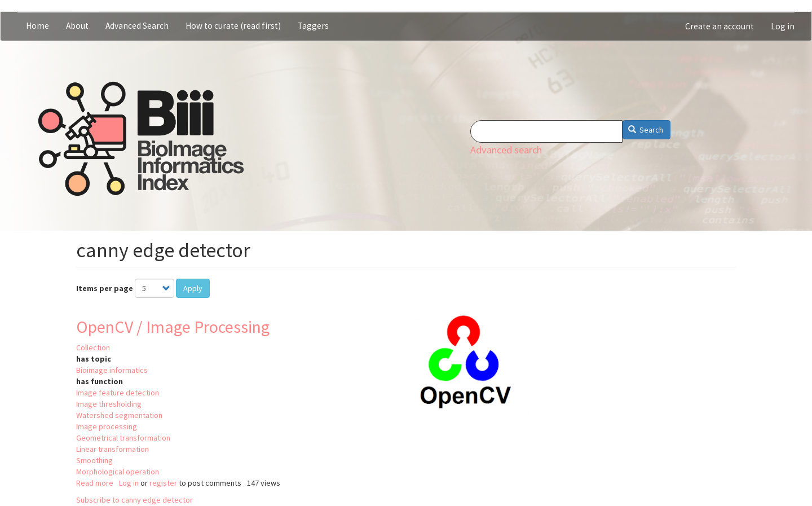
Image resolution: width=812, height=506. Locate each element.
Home (37, 26)
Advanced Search (137, 26)
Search (646, 130)
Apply (193, 288)
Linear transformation (112, 449)
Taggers (313, 26)
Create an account (720, 26)
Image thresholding (109, 404)
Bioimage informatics (112, 370)
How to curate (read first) (233, 26)
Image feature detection (118, 393)
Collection (93, 347)
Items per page (105, 288)
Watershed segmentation (119, 415)
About (77, 26)
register (163, 483)
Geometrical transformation (123, 438)
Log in (783, 26)
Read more (95, 483)
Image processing (107, 426)
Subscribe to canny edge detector (134, 500)
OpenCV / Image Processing (173, 327)
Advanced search (506, 150)
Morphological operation (118, 472)
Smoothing (94, 460)
